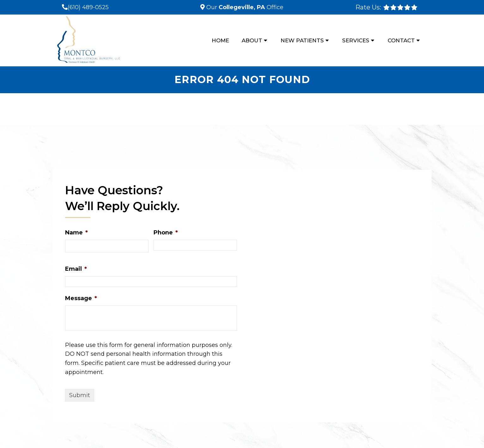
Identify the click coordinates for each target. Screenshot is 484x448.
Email (76, 269)
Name (76, 233)
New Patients (302, 40)
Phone (166, 233)
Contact (401, 40)
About (252, 40)
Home (220, 40)
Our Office (244, 7)
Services (356, 40)
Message (81, 298)
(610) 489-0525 (88, 7)
